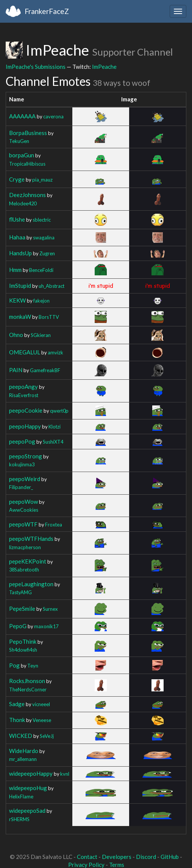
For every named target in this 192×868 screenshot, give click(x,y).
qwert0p (59, 411)
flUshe (17, 219)
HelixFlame (21, 797)
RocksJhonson (27, 681)
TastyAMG (20, 592)
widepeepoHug (28, 788)
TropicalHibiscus (27, 164)
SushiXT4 (53, 442)
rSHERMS (19, 819)
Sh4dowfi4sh (23, 650)
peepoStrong (26, 456)
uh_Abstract (52, 286)
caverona (53, 116)
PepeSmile (22, 609)
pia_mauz (42, 180)
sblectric (42, 220)
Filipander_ (21, 487)
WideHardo (24, 751)
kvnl (65, 774)
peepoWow (23, 502)
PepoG (18, 626)
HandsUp (20, 253)
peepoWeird (25, 479)
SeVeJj (47, 736)
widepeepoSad (27, 811)
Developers (117, 857)
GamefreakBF (45, 370)
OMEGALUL (25, 352)
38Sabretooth (24, 570)
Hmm (15, 270)
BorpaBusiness (28, 133)
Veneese (42, 720)
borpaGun (22, 155)
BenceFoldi (41, 270)
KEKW (17, 300)
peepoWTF (23, 524)
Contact (87, 857)
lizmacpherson (25, 547)
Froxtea (54, 525)
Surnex (50, 609)
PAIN (16, 370)
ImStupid (20, 286)
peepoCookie (26, 410)
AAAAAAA (22, 116)
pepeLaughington (31, 584)
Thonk (17, 720)
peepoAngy (23, 387)
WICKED (21, 736)
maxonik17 (46, 626)
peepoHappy (25, 426)
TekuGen (19, 141)
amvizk (55, 352)
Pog (14, 665)
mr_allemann (23, 759)
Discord (146, 857)
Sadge (17, 704)
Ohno (16, 335)
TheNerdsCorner (28, 689)
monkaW (20, 317)
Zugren (47, 253)
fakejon (41, 301)
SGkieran (41, 335)
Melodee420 (23, 203)
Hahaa (17, 237)
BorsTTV (49, 317)
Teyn (33, 666)
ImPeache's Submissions (36, 67)
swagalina (44, 238)
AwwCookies (24, 510)
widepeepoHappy (31, 773)
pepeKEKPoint (28, 561)
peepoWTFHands (31, 539)
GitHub (170, 857)
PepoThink (23, 641)
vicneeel (41, 704)
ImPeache (104, 67)
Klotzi (55, 427)
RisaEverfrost (24, 395)
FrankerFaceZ (47, 11)
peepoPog (22, 441)
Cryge (17, 179)
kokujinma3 (22, 464)
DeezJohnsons (27, 195)
